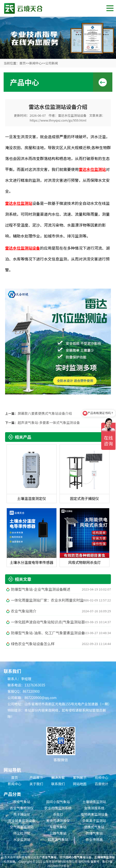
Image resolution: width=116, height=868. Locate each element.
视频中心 (101, 777)
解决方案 (58, 777)
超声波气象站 (58, 839)
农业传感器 (94, 839)
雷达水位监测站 (92, 169)
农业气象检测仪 (22, 808)
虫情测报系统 (94, 808)
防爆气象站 (94, 833)
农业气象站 (22, 802)
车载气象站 (58, 827)
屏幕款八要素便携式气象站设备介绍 (45, 413)
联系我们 (58, 784)
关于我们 (36, 784)
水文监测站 (22, 839)
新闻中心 (35, 63)
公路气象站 (58, 833)
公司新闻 (52, 63)
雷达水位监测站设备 (72, 115)
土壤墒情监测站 (94, 802)
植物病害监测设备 (94, 814)
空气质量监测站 (22, 827)
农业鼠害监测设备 (22, 821)
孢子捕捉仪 (22, 814)
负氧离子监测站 (94, 821)
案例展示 (80, 777)
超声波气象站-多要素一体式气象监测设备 (49, 422)
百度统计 (101, 784)
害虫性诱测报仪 (58, 821)
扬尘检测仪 (22, 833)
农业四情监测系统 (58, 808)
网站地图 (80, 784)
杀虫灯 (58, 814)
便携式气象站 (94, 827)
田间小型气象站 (58, 802)
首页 (23, 63)
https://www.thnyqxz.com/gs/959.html (58, 120)
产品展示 (36, 777)
